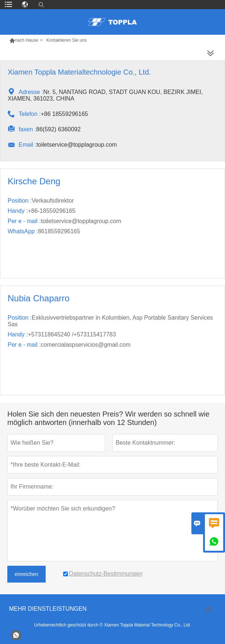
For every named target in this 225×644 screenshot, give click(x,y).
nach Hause (27, 40)
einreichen (26, 574)
